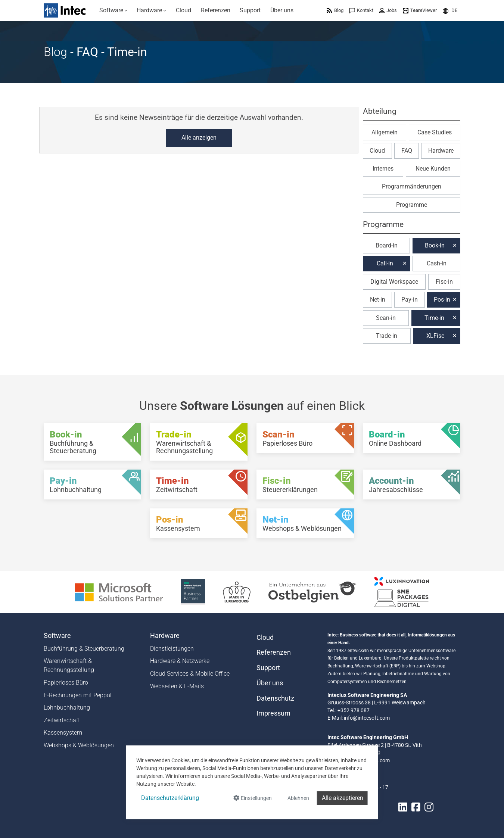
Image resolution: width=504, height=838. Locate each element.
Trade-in (387, 336)
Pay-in (410, 300)
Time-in (434, 318)
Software (57, 636)
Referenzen (274, 652)
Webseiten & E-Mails (177, 686)
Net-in (378, 300)
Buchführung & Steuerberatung (84, 649)
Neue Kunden (433, 169)
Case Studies (435, 132)
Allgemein (385, 132)
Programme (412, 205)
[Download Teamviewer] (420, 10)
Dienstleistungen (172, 649)
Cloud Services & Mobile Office (190, 674)
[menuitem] (113, 10)
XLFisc (435, 336)
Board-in (387, 245)
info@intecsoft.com (367, 718)
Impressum (273, 713)
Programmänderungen (412, 186)
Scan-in (386, 318)
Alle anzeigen (199, 138)
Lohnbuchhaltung (67, 708)
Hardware (441, 151)
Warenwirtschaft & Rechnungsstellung (69, 665)
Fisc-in (444, 282)
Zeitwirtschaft (62, 720)
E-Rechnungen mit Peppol (78, 695)
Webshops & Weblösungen (79, 745)
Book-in (435, 245)
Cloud (377, 151)
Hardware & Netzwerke (180, 661)
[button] (450, 10)
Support (268, 668)
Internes (383, 169)
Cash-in (437, 263)
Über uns (270, 683)
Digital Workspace (394, 282)
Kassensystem (63, 733)
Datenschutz (275, 698)
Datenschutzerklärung (170, 798)
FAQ (407, 151)
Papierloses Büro (66, 683)
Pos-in (442, 300)
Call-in (385, 263)
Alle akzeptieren (343, 798)
